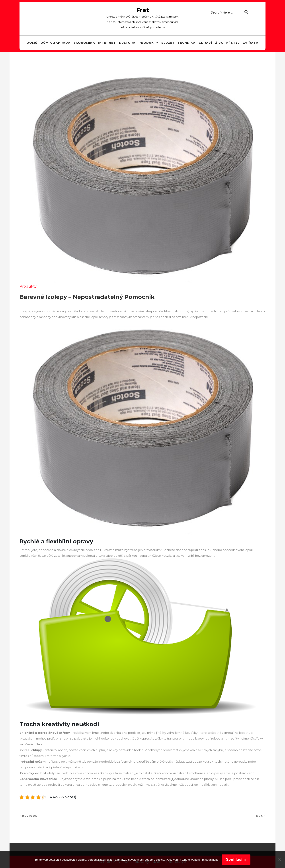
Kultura (127, 43)
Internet (107, 43)
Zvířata (251, 43)
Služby (168, 43)
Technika (186, 43)
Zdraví (205, 43)
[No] (279, 860)
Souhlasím (236, 859)
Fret (143, 10)
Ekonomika (84, 43)
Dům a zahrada (56, 43)
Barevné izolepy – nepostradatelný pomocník (87, 297)
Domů (32, 43)
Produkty (148, 43)
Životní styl (227, 43)
